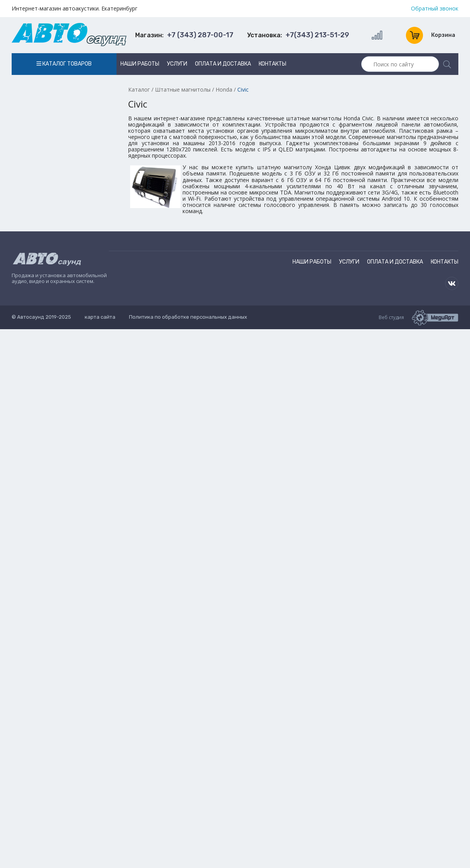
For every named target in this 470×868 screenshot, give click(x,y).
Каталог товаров (64, 64)
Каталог (139, 89)
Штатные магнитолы (183, 89)
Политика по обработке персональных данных (188, 317)
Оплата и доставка (223, 64)
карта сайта (100, 317)
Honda (224, 89)
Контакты (272, 64)
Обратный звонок (435, 9)
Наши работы (140, 64)
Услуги (177, 64)
